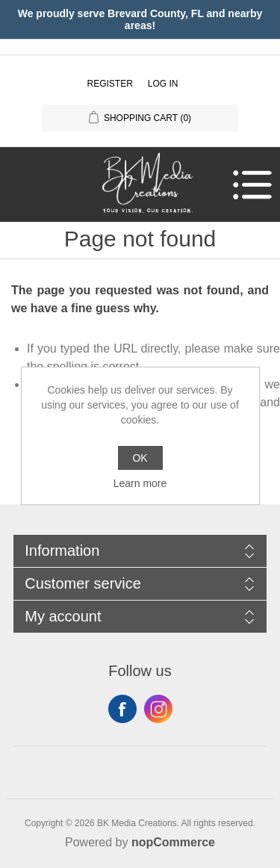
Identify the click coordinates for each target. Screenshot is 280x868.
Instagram (158, 709)
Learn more (140, 483)
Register (109, 84)
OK (140, 458)
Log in (163, 84)
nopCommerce (173, 842)
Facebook (122, 709)
